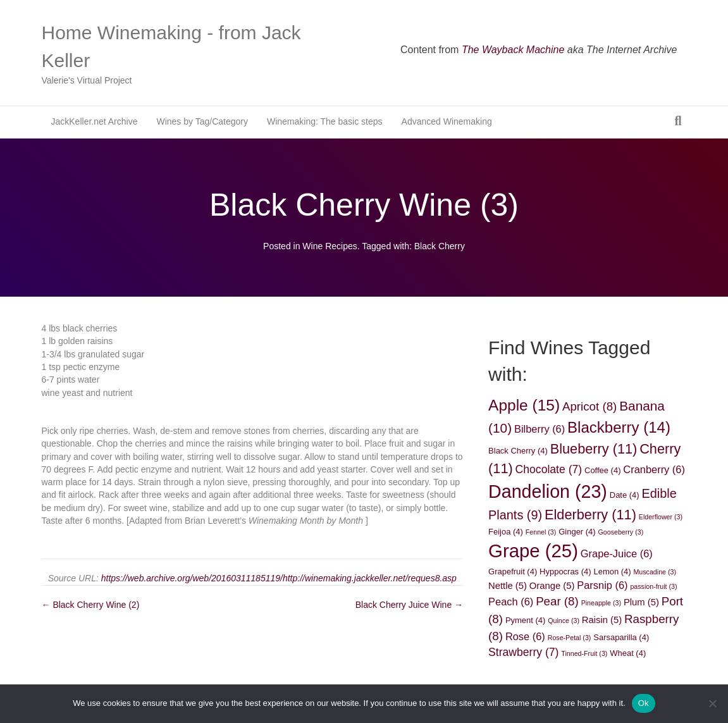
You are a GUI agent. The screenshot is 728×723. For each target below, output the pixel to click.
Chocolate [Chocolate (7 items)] (549, 469)
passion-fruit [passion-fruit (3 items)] (653, 586)
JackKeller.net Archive (95, 121)
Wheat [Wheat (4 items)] (628, 653)
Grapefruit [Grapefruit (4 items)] (513, 572)
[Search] (678, 121)
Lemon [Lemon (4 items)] (612, 572)
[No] (712, 703)
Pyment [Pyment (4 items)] (525, 620)
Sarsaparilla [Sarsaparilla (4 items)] (621, 637)
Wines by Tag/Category (202, 121)
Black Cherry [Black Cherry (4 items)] (518, 451)
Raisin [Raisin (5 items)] (602, 620)
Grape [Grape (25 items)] (533, 551)
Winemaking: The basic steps (325, 121)
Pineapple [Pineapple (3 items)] (601, 603)
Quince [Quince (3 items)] (564, 621)
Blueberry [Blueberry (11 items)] (594, 449)
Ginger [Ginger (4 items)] (577, 532)
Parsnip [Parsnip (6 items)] (602, 585)
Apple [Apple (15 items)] (524, 405)
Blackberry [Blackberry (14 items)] (619, 427)
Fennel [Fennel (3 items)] (541, 532)
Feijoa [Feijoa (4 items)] (506, 532)
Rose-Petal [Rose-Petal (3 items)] (570, 638)
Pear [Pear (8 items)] (557, 601)
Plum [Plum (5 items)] (641, 602)
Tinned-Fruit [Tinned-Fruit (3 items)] (584, 653)
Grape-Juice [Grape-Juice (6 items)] (617, 553)
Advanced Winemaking (447, 121)
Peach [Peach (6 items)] (511, 602)
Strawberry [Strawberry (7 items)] (523, 652)
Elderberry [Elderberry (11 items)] (590, 515)
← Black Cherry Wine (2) (91, 605)
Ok (644, 703)
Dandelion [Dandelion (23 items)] (548, 491)
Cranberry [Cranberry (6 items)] (654, 469)
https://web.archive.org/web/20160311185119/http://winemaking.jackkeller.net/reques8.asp (279, 578)
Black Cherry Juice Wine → (409, 605)
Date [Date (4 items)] (625, 495)
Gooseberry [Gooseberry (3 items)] (621, 532)
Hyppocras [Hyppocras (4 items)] (565, 572)
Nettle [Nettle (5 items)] (508, 586)
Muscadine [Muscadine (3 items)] (655, 572)
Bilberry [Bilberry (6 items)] (540, 429)
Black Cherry (440, 246)
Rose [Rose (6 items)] (525, 636)
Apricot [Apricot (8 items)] (589, 406)
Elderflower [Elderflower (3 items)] (661, 517)
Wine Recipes (330, 246)
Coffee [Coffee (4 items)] (602, 470)
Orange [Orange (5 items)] (552, 586)
